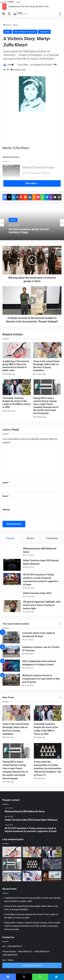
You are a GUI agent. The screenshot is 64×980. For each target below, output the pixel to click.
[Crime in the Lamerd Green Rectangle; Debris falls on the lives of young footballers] (47, 350)
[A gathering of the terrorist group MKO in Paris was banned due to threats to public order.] (17, 350)
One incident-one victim (25, 32)
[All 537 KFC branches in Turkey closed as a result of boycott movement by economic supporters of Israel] (12, 579)
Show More (32, 183)
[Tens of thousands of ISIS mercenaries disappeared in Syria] (12, 876)
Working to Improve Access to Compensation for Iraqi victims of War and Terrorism (41, 679)
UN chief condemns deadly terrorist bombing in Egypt (29, 231)
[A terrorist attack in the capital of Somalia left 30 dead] (11, 637)
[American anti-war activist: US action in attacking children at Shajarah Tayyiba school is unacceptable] (52, 876)
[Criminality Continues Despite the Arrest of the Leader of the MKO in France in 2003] (17, 387)
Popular (10, 538)
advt (9, 65)
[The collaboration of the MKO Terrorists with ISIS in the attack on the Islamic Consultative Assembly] (52, 864)
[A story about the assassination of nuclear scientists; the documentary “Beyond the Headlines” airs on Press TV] (48, 751)
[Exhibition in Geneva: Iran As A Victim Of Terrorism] (11, 652)
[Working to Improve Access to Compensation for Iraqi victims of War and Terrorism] (11, 680)
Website (6, 510)
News (16, 25)
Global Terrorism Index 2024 (37, 593)
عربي (18, 2)
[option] (32, 223)
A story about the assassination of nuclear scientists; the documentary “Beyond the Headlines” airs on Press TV (48, 768)
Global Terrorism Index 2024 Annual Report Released (38, 173)
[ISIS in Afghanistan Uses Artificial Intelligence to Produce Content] (11, 666)
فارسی (3, 2)
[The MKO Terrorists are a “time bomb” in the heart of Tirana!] (32, 876)
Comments (52, 538)
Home (7, 25)
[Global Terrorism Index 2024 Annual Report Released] (11, 171)
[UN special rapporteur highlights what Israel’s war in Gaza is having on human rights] (12, 606)
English (11, 2)
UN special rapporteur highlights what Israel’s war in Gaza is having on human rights (42, 605)
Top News (44, 32)
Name (6, 483)
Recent (30, 538)
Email (6, 496)
